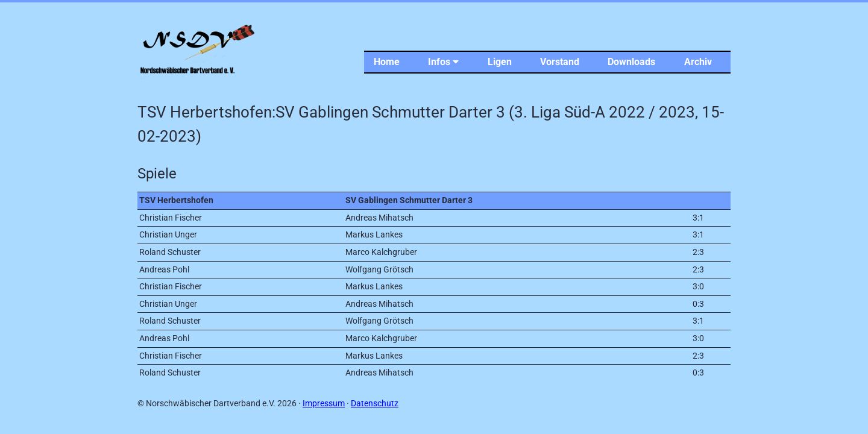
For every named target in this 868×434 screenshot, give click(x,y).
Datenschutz (375, 404)
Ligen (500, 62)
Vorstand (560, 62)
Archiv (698, 62)
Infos (443, 62)
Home (387, 62)
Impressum (324, 404)
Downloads (631, 62)
